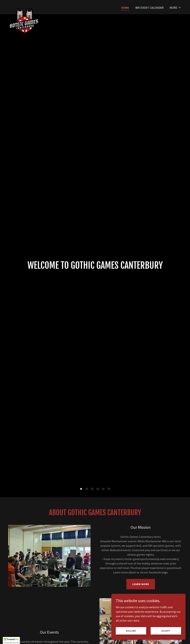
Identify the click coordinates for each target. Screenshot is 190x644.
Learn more (141, 584)
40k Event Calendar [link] (149, 8)
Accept (166, 631)
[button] (175, 8)
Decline (131, 631)
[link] (24, 6)
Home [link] (125, 8)
